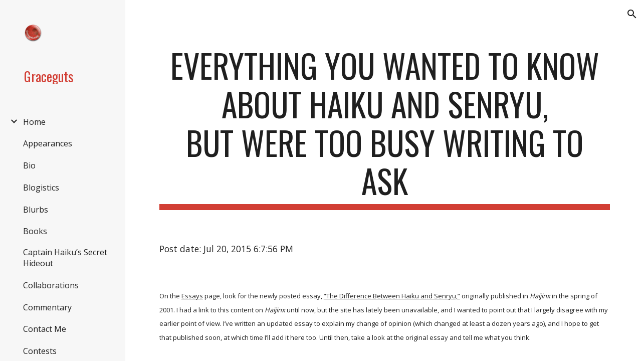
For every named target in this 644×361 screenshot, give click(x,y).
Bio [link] (29, 165)
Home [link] (34, 122)
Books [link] (35, 231)
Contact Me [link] (45, 329)
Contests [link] (40, 351)
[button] (632, 14)
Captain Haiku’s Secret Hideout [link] (65, 258)
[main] (385, 128)
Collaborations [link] (51, 285)
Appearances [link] (48, 143)
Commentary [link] (47, 307)
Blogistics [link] (41, 188)
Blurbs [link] (36, 210)
